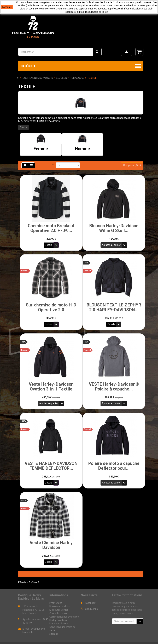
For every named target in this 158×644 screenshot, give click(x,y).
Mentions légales (59, 617)
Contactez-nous (58, 607)
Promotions (56, 597)
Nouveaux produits (60, 600)
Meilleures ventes (59, 604)
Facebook (90, 597)
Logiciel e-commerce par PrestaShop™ (40, 640)
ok (140, 615)
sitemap (54, 628)
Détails (23, 127)
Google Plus (91, 603)
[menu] (126, 52)
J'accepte (7, 7)
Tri (54, 165)
